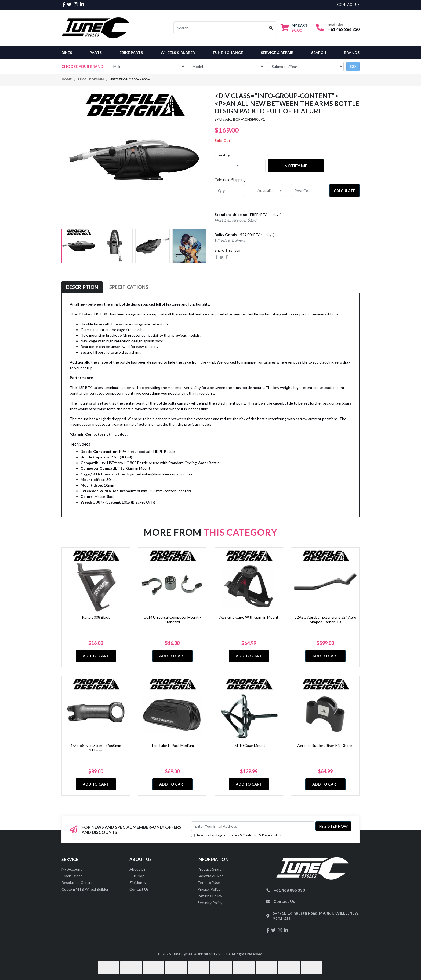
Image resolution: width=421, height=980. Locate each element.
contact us (348, 5)
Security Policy (210, 903)
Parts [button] (96, 52)
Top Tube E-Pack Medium (172, 745)
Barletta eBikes (210, 876)
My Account (72, 869)
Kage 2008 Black (96, 617)
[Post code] (306, 190)
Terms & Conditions (244, 835)
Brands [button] (352, 52)
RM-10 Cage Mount (249, 745)
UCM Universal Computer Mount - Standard (172, 619)
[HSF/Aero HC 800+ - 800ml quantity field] (240, 166)
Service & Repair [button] (277, 52)
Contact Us (139, 889)
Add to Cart (96, 656)
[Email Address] (253, 826)
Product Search (211, 869)
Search (319, 52)
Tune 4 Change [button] (228, 52)
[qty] (230, 190)
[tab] (82, 287)
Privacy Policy (271, 835)
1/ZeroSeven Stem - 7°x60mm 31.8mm (96, 748)
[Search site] (271, 28)
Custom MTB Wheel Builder (85, 889)
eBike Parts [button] (131, 52)
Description (82, 287)
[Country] (268, 190)
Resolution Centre (77, 882)
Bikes (67, 52)
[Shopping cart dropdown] (294, 28)
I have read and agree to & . (236, 835)
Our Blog (137, 876)
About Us (137, 869)
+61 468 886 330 (344, 29)
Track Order (72, 876)
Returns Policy (210, 896)
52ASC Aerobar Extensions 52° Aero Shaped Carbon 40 (325, 619)
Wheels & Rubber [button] (178, 52)
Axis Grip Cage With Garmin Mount (249, 617)
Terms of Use (209, 882)
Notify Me (296, 166)
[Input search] (220, 28)
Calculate (344, 191)
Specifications (129, 287)
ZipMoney (138, 882)
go (353, 66)
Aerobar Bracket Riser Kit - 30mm (325, 745)
